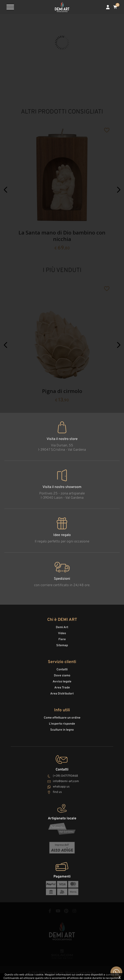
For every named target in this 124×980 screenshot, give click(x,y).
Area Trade (62, 688)
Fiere (62, 639)
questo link (112, 975)
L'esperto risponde (62, 724)
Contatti (62, 670)
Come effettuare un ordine (62, 718)
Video (62, 633)
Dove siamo (62, 676)
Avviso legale (62, 682)
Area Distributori (62, 694)
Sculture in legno (62, 730)
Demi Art (62, 627)
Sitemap (62, 645)
